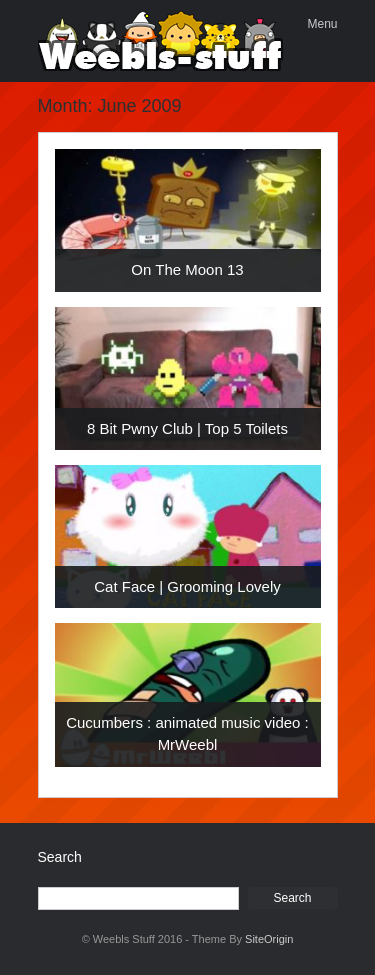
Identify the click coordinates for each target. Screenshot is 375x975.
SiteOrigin (269, 939)
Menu (322, 24)
